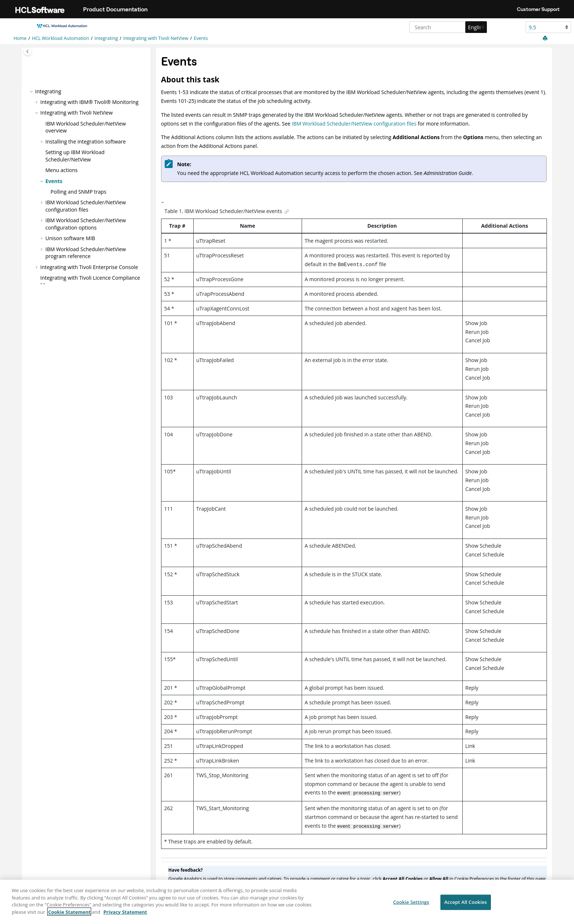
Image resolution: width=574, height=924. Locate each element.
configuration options (86, 224)
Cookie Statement (69, 916)
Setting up (75, 156)
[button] (32, 91)
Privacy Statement (125, 916)
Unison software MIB (70, 238)
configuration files (86, 206)
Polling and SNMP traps (78, 192)
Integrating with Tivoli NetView (156, 38)
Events (201, 38)
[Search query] (447, 27)
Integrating (106, 38)
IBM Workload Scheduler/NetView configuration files (354, 124)
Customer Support (538, 9)
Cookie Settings (411, 906)
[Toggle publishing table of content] (28, 51)
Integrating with (89, 267)
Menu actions (61, 170)
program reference (86, 252)
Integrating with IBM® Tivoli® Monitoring (89, 102)
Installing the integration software (86, 141)
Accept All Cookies (466, 906)
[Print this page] (546, 38)
